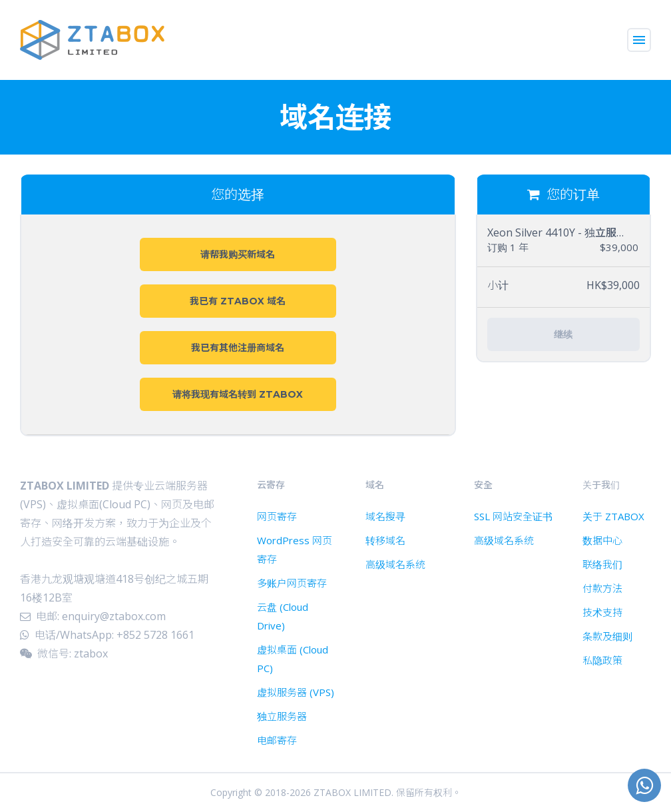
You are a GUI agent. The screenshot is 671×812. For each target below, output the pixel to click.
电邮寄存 (277, 740)
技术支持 (602, 612)
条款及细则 (607, 636)
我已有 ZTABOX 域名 (238, 301)
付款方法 (602, 588)
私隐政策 (602, 660)
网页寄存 (277, 516)
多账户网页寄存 (292, 583)
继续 (563, 334)
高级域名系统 (395, 564)
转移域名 (385, 540)
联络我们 (602, 564)
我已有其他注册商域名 (238, 348)
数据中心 (602, 540)
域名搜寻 (385, 516)
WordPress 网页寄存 (295, 550)
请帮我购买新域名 (238, 254)
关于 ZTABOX (613, 516)
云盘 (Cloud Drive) (283, 616)
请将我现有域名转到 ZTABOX (238, 394)
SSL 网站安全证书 (513, 516)
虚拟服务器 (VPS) (296, 692)
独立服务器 (282, 716)
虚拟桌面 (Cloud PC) (293, 659)
